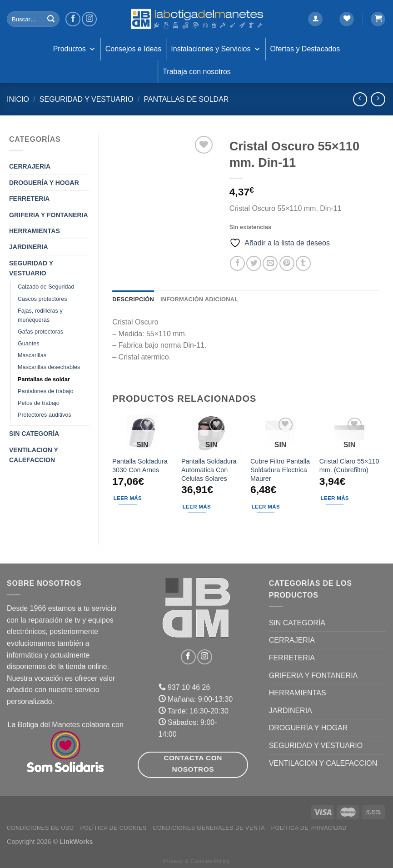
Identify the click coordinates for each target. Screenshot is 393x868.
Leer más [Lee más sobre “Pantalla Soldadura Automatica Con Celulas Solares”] (197, 507)
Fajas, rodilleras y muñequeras (40, 315)
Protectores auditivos (45, 415)
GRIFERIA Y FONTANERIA (49, 215)
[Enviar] (51, 19)
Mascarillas (32, 355)
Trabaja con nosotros (197, 72)
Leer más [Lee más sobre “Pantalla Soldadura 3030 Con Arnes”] (128, 498)
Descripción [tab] (133, 299)
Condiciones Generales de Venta (209, 828)
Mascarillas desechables (49, 367)
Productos (75, 49)
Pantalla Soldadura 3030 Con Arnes (140, 466)
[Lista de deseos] (347, 19)
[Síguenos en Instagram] (89, 19)
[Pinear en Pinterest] (287, 263)
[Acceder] (315, 19)
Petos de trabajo (39, 403)
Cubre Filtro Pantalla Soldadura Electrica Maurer (280, 470)
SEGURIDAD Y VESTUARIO (87, 99)
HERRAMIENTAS (35, 231)
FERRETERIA (29, 199)
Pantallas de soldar (186, 99)
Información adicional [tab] (199, 299)
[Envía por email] (270, 263)
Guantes (29, 344)
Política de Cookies (113, 828)
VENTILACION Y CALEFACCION (34, 455)
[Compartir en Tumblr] (303, 263)
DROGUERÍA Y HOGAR (44, 183)
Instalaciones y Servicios (216, 49)
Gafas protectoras (40, 332)
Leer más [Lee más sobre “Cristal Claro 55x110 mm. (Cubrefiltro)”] (335, 498)
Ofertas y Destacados (305, 49)
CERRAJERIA (30, 166)
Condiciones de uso (40, 828)
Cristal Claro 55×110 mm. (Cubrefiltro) (349, 466)
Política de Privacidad (309, 828)
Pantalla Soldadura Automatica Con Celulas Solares (209, 470)
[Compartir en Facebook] (237, 263)
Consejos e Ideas (134, 49)
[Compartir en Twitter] (254, 263)
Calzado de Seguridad (46, 287)
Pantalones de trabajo (46, 391)
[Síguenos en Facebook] (73, 19)
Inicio (18, 99)
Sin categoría (34, 434)
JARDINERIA (29, 247)
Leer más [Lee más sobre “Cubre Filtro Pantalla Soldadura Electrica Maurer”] (266, 507)
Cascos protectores (42, 299)
